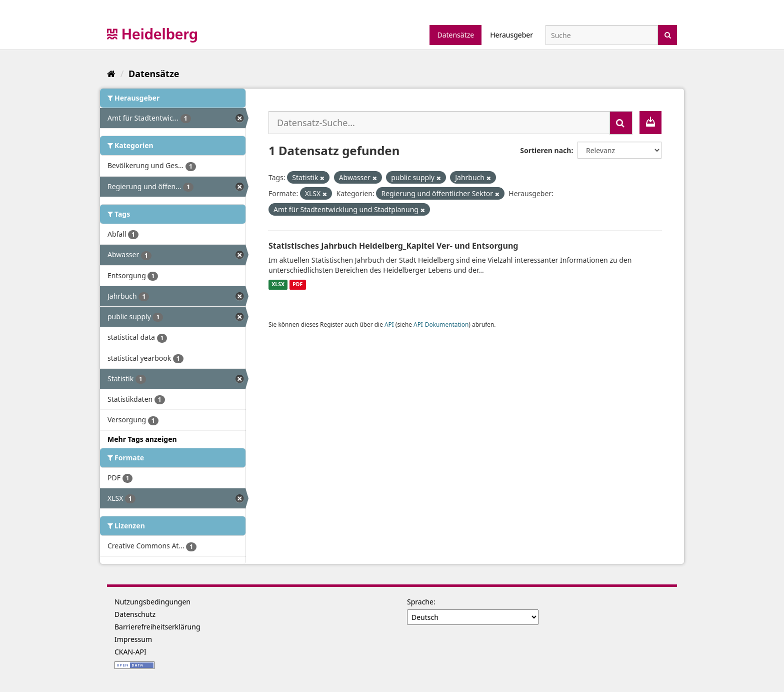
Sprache (420, 602)
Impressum (133, 639)
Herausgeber (511, 35)
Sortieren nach (545, 150)
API (389, 324)
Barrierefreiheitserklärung (157, 627)
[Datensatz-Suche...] (439, 123)
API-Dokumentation (441, 324)
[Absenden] (668, 34)
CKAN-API (130, 652)
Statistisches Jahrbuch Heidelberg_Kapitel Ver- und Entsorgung (393, 246)
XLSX (278, 285)
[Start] (111, 74)
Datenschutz (135, 614)
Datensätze (455, 35)
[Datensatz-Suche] (602, 35)
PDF (297, 285)
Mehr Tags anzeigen (142, 439)
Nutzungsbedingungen (152, 602)
